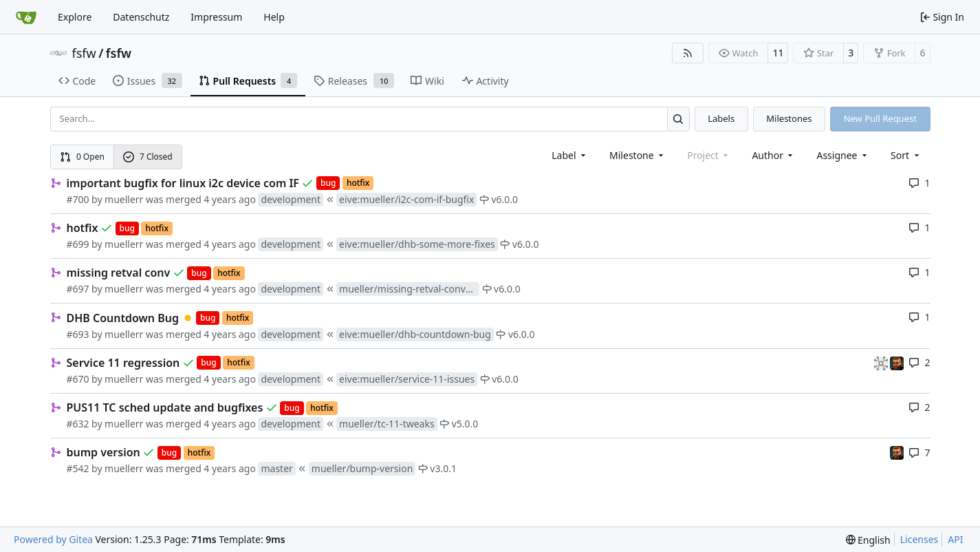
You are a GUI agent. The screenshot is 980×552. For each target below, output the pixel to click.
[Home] (26, 17)
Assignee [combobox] (843, 155)
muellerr (124, 199)
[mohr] (897, 362)
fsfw (84, 53)
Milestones (789, 118)
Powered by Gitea (53, 539)
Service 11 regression (123, 363)
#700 (78, 199)
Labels (721, 118)
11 (778, 53)
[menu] (906, 155)
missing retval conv (119, 273)
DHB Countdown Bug (123, 318)
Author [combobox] (773, 155)
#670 (78, 379)
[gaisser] (882, 362)
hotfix (83, 228)
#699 (78, 244)
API (955, 539)
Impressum (216, 17)
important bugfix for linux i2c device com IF (183, 183)
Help (274, 17)
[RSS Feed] (688, 53)
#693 (78, 334)
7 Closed (148, 157)
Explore (75, 17)
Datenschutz (141, 17)
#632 (78, 424)
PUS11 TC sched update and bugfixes (165, 407)
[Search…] (678, 119)
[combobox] (570, 155)
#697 (78, 289)
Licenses (919, 539)
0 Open (82, 157)
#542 (78, 468)
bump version (104, 452)
